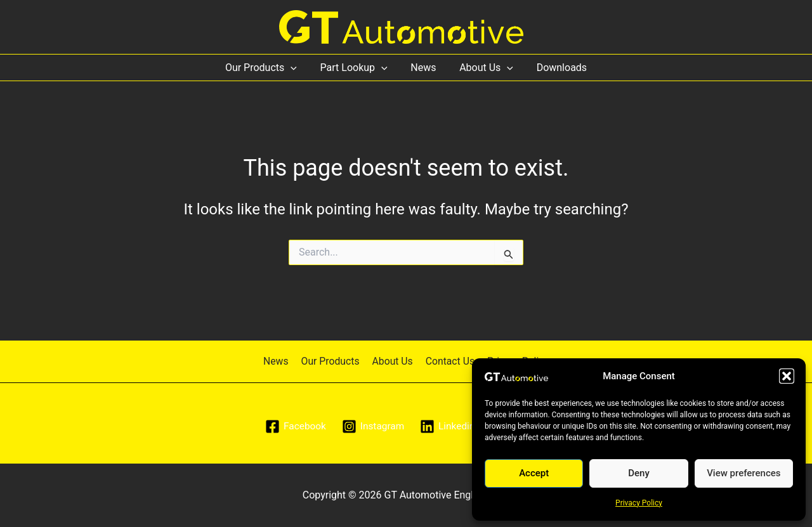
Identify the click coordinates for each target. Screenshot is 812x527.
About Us (484, 68)
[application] (297, 68)
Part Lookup (357, 68)
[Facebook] (293, 426)
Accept (534, 473)
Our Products (267, 68)
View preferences (743, 473)
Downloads (555, 68)
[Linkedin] (448, 426)
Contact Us (448, 361)
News (423, 68)
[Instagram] (372, 426)
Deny (639, 473)
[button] (787, 376)
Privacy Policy (639, 503)
